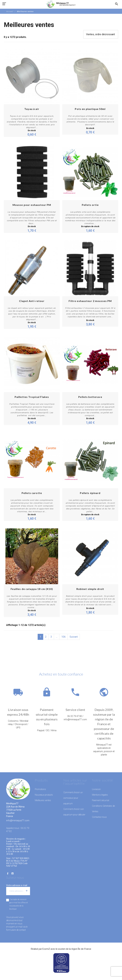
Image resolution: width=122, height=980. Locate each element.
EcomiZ (46, 949)
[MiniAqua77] (61, 4)
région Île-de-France (81, 949)
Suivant (74, 637)
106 (63, 637)
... (57, 637)
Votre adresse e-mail (17, 885)
